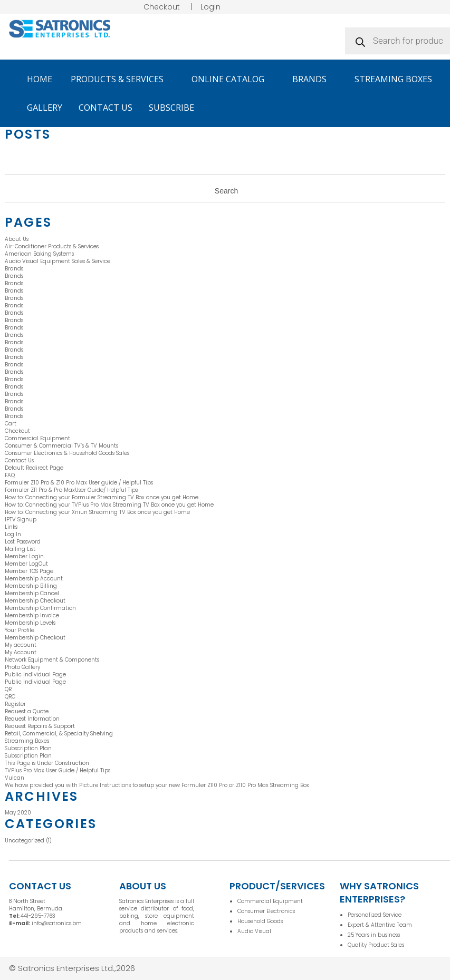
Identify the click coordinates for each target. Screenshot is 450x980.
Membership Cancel (32, 593)
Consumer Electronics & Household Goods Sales (67, 453)
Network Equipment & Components (52, 660)
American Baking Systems (39, 254)
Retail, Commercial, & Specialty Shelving (59, 734)
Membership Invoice (32, 615)
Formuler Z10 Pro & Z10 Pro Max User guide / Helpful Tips (79, 483)
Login (210, 7)
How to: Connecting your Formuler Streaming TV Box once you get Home (102, 497)
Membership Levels (30, 623)
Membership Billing (31, 586)
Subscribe (171, 108)
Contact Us (106, 108)
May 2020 (18, 813)
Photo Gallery (22, 667)
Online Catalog (233, 79)
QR (8, 689)
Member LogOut (26, 564)
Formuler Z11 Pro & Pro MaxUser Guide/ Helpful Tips (71, 490)
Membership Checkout (35, 601)
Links (11, 527)
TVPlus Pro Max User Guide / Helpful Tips (58, 770)
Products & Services (122, 79)
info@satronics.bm (57, 923)
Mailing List (20, 549)
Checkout (162, 7)
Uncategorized (25, 841)
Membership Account (34, 579)
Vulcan (15, 778)
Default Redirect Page (34, 468)
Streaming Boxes (393, 79)
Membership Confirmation (40, 608)
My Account (21, 652)
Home (40, 79)
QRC (10, 697)
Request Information (32, 719)
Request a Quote (27, 711)
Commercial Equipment (37, 438)
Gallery (45, 108)
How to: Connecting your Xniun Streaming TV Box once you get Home (98, 512)
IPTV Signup (21, 520)
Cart (11, 424)
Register (15, 704)
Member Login (24, 556)
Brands (314, 79)
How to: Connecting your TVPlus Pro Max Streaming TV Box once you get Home (110, 505)
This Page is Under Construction (47, 763)
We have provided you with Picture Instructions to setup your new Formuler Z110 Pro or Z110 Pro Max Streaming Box (157, 785)
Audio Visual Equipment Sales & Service (58, 261)
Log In (13, 534)
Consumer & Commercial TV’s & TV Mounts (61, 446)
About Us (17, 239)
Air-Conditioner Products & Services (52, 246)
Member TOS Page (29, 571)
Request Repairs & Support (40, 726)
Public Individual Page (35, 675)
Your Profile (20, 630)
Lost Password (23, 542)
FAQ (10, 475)
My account (21, 645)
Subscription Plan (28, 748)
